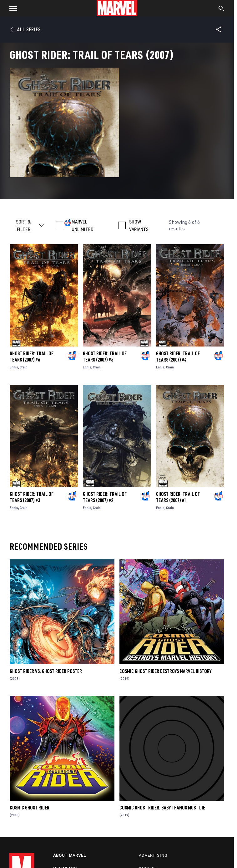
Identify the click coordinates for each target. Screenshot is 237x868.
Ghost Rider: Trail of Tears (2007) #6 (32, 357)
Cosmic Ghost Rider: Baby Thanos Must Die (162, 808)
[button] (11, 8)
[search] (222, 9)
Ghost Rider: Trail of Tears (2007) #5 (105, 357)
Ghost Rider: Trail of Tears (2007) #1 (178, 497)
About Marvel (70, 855)
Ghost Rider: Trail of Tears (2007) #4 (178, 357)
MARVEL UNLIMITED (83, 225)
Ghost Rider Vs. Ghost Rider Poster (46, 671)
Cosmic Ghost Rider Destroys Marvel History (165, 671)
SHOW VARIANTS (139, 225)
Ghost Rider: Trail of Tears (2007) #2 (105, 497)
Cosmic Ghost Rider (30, 808)
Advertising (153, 855)
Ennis (14, 367)
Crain (24, 367)
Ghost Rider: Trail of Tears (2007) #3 (32, 497)
